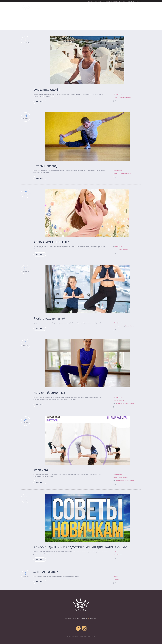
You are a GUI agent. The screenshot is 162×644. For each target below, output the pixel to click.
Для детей (121, 326)
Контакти (93, 619)
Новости (138, 25)
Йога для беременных (49, 393)
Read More (40, 102)
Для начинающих (46, 572)
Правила (84, 619)
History (116, 97)
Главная (132, 25)
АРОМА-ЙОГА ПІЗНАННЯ (52, 242)
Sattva (117, 403)
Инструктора (122, 97)
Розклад (76, 619)
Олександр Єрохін (47, 90)
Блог (115, 555)
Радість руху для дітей (49, 319)
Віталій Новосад (45, 166)
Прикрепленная (129, 403)
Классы (121, 250)
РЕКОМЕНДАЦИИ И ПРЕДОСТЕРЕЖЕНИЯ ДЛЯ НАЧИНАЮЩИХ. (80, 547)
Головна (68, 619)
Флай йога (41, 470)
